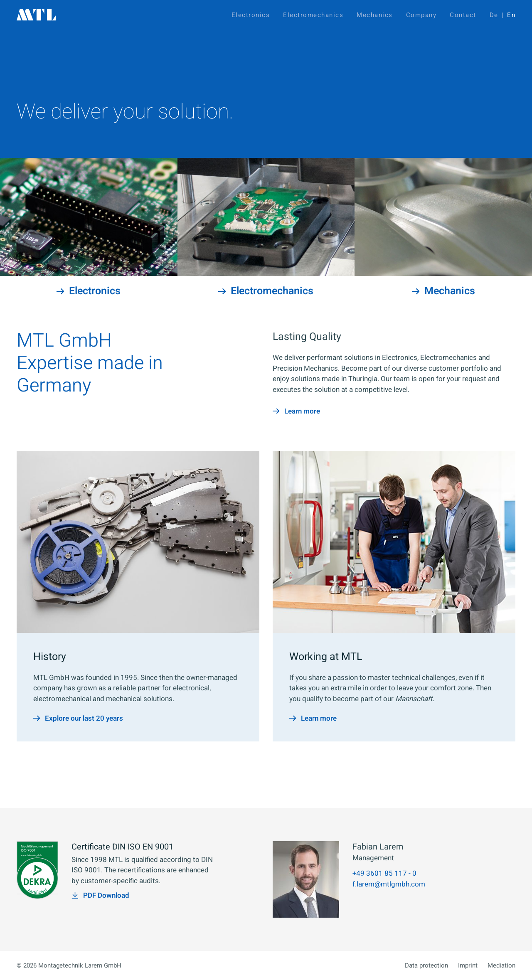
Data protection (426, 965)
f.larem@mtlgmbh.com (389, 884)
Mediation (501, 965)
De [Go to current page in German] (494, 15)
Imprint (468, 965)
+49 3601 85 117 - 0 (384, 873)
